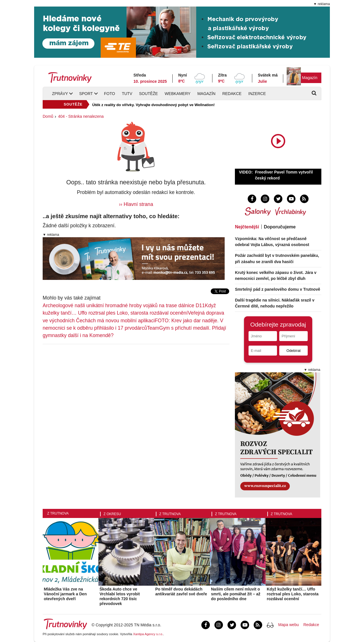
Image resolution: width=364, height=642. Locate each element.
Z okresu (112, 514)
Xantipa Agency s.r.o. (148, 634)
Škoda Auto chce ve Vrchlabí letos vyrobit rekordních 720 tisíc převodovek (120, 596)
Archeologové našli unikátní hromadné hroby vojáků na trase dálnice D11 (124, 305)
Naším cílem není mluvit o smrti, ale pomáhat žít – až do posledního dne (236, 594)
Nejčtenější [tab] (247, 227)
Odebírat (293, 351)
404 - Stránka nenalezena (81, 116)
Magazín (310, 78)
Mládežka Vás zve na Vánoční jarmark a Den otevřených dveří (65, 594)
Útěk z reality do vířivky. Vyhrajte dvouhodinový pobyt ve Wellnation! (153, 105)
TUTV (127, 94)
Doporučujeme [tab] (280, 227)
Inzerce (257, 94)
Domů (48, 116)
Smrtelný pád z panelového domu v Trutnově (278, 289)
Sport (86, 94)
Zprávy (60, 94)
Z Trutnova (58, 513)
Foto (110, 94)
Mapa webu (288, 625)
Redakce (232, 94)
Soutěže (148, 94)
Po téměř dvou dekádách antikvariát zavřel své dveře (181, 592)
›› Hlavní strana (136, 204)
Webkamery (178, 94)
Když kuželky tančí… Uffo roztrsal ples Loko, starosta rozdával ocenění (293, 594)
